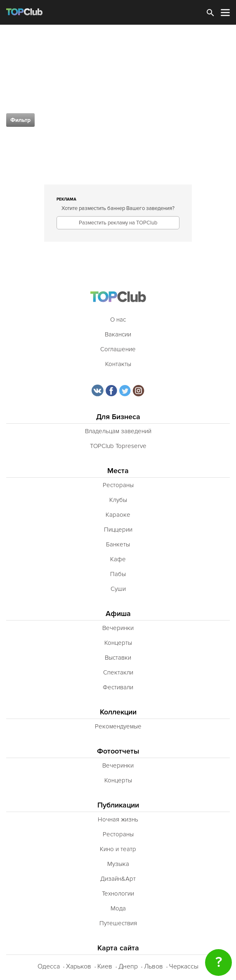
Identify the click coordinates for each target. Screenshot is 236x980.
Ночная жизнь (118, 819)
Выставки (118, 658)
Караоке (118, 515)
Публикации (118, 805)
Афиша (118, 614)
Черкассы (184, 966)
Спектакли (118, 672)
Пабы (118, 574)
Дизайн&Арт (118, 879)
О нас (118, 320)
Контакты (118, 364)
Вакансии (118, 334)
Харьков (79, 966)
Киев (105, 966)
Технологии (118, 894)
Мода (118, 908)
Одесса (49, 966)
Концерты (118, 643)
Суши (118, 589)
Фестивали (118, 687)
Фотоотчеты (118, 751)
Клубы (118, 500)
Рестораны (118, 485)
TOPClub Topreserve (118, 446)
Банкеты (118, 544)
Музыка (118, 864)
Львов (153, 966)
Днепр (128, 966)
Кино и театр (118, 849)
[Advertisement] (118, 86)
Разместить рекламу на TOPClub (118, 223)
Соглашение (118, 349)
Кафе (118, 559)
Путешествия (118, 923)
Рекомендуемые (118, 726)
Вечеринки (118, 628)
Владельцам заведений (118, 431)
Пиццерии (118, 530)
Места (118, 471)
